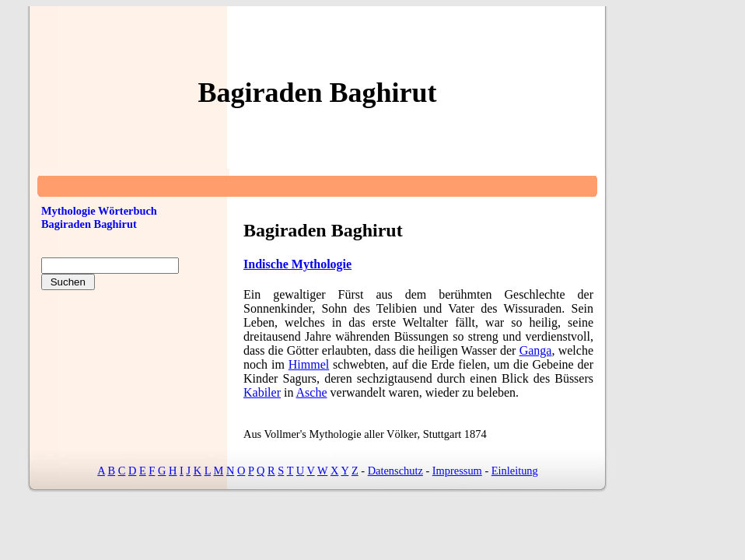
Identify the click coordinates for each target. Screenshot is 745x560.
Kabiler (262, 392)
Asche (312, 392)
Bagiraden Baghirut (89, 224)
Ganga (536, 350)
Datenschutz (395, 471)
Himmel (309, 364)
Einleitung (515, 471)
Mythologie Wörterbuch (99, 211)
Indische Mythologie (297, 264)
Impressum (457, 471)
